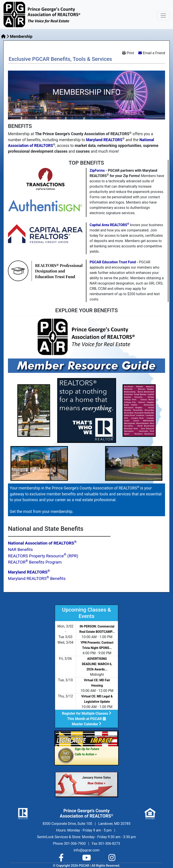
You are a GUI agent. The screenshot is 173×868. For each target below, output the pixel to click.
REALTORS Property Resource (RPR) (43, 556)
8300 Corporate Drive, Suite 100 (67, 824)
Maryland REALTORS (104, 140)
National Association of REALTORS (42, 543)
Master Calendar (86, 724)
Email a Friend (154, 53)
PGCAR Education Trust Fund (113, 262)
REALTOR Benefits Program (35, 562)
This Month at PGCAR (86, 719)
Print (128, 53)
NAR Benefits (20, 549)
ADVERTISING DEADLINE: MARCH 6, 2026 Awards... (97, 664)
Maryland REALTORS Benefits (37, 578)
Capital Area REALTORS (109, 225)
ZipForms (97, 170)
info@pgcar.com (86, 850)
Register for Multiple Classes (86, 713)
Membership (21, 36)
